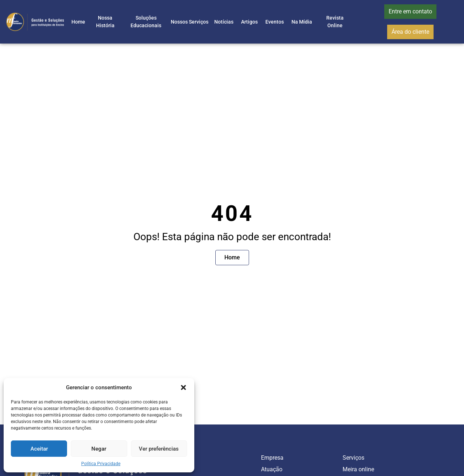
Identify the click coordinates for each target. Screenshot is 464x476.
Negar (99, 449)
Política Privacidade (101, 464)
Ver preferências (159, 449)
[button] (183, 387)
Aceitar (39, 449)
